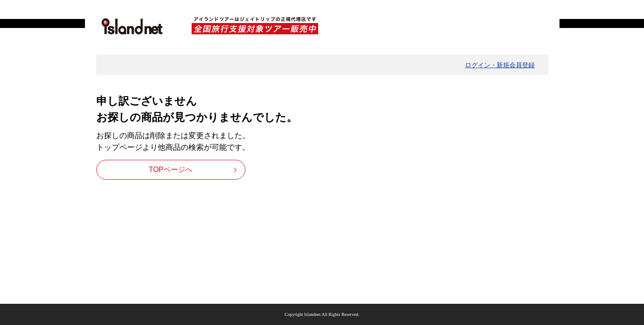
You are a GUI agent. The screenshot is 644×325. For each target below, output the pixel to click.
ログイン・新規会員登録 (500, 65)
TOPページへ (171, 169)
